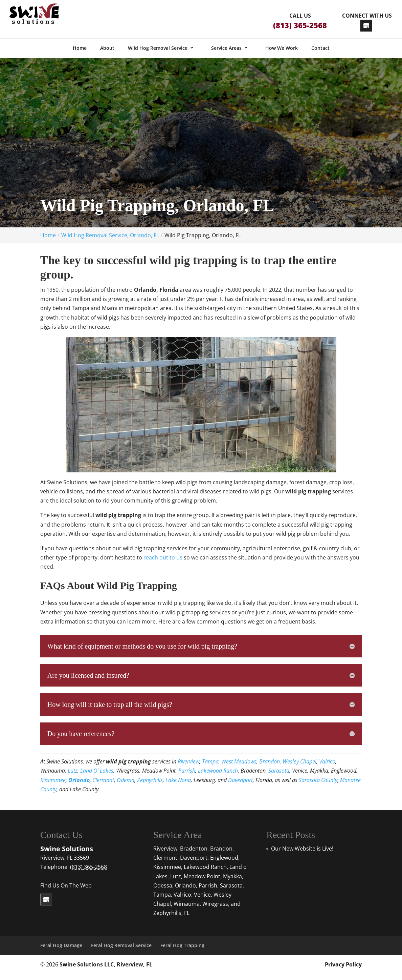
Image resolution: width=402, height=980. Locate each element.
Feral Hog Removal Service (121, 951)
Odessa (126, 786)
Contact (320, 54)
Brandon (270, 767)
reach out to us (163, 563)
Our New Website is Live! (302, 854)
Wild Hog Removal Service (158, 54)
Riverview (188, 767)
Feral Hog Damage (61, 951)
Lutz (73, 776)
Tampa (210, 767)
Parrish (187, 776)
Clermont (103, 786)
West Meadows (239, 767)
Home (80, 54)
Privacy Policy (343, 970)
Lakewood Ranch (218, 776)
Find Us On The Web (66, 891)
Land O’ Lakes (97, 776)
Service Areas (226, 54)
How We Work (282, 54)
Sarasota (279, 776)
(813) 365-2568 (300, 25)
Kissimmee (53, 786)
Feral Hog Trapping (182, 951)
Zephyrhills (150, 786)
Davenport (240, 786)
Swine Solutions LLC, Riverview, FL (106, 970)
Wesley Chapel (299, 767)
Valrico (327, 767)
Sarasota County (318, 786)
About (107, 54)
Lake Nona (178, 786)
